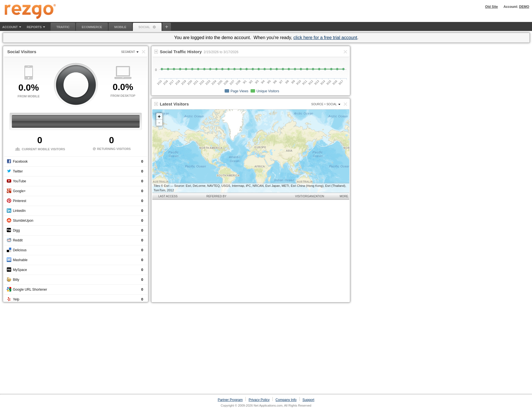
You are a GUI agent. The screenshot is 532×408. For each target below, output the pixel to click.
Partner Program (230, 400)
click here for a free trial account (325, 38)
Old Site (491, 7)
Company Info (286, 400)
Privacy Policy (259, 400)
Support (309, 400)
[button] (345, 104)
